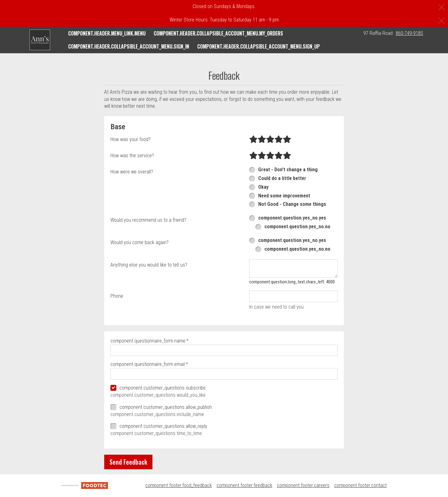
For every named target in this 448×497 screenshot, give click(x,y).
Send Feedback (128, 462)
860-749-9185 (409, 33)
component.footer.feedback (244, 485)
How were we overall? (132, 172)
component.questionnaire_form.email (148, 364)
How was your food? (131, 139)
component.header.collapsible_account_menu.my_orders (218, 33)
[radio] (253, 140)
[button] (40, 40)
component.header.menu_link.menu (107, 33)
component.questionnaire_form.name (148, 341)
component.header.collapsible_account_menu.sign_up (259, 46)
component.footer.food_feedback (179, 485)
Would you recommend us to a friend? (148, 220)
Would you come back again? (140, 242)
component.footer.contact (360, 485)
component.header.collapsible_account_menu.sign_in (129, 46)
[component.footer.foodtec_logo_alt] (85, 485)
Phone (117, 296)
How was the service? (132, 156)
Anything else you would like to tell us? (149, 265)
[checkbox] (224, 388)
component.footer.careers (303, 485)
